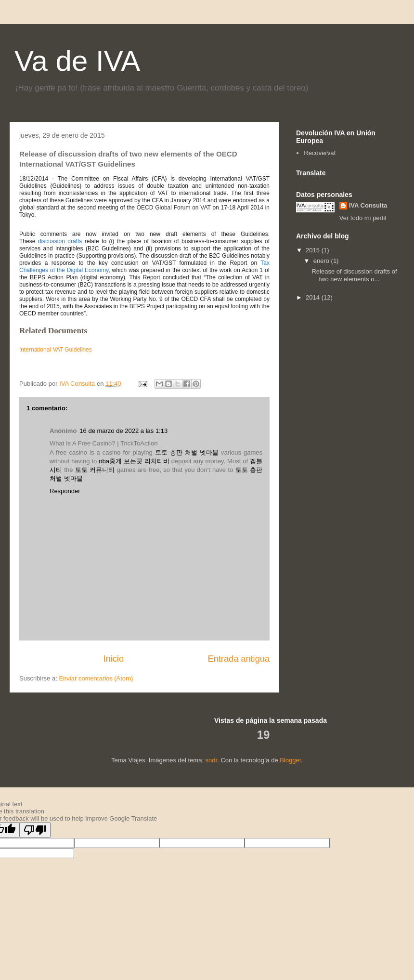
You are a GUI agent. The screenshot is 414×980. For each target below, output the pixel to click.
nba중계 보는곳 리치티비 (134, 461)
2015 (314, 250)
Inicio (114, 659)
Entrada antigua (239, 659)
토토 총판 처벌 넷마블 (187, 452)
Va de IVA (77, 61)
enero (322, 261)
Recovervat (320, 153)
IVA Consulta (368, 205)
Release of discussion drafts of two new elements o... (354, 275)
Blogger (290, 760)
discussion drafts (60, 241)
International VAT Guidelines (56, 350)
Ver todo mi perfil (363, 218)
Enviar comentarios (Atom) (96, 678)
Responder (65, 491)
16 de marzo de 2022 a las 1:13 (123, 431)
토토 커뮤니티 (95, 470)
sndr (212, 760)
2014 (314, 297)
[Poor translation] (35, 830)
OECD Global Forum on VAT (174, 208)
